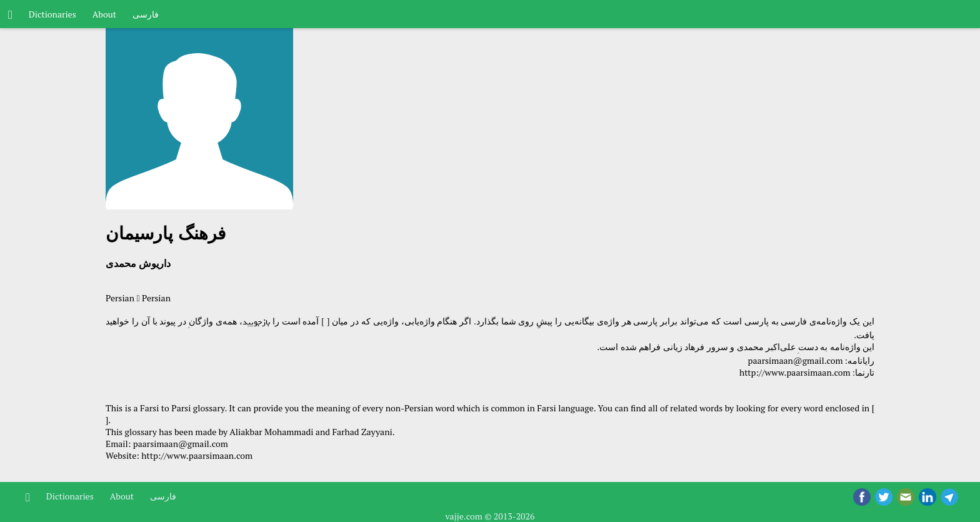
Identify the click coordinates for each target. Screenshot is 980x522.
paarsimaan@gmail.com (796, 360)
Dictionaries (52, 14)
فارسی (146, 14)
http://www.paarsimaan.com (795, 372)
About (104, 14)
